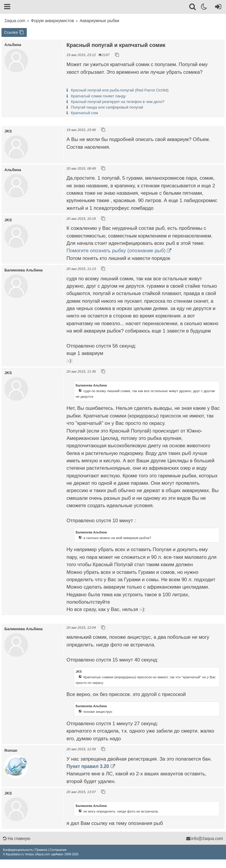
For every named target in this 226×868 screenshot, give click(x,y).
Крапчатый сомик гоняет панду (98, 96)
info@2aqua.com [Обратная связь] (205, 838)
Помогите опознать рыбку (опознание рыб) (116, 251)
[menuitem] (18, 850)
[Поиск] (193, 8)
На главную (17, 838)
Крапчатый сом (84, 113)
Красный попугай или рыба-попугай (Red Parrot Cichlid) (120, 90)
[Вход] (217, 8)
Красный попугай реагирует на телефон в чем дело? (118, 102)
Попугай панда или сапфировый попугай (107, 107)
